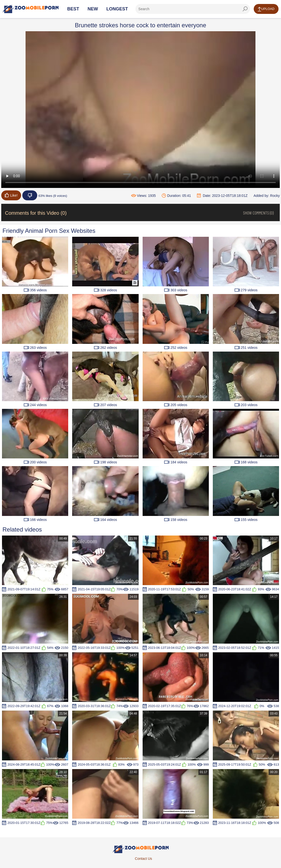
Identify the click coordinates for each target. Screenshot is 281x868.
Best (73, 9)
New (93, 9)
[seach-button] (245, 9)
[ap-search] (193, 9)
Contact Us (143, 859)
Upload (266, 9)
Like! (11, 195)
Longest (117, 9)
